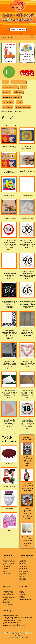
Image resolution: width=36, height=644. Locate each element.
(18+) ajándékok (8, 604)
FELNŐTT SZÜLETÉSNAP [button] (18, 82)
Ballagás (22, 570)
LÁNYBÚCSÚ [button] (7, 92)
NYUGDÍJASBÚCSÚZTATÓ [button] (23, 107)
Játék (5, 596)
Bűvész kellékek (8, 599)
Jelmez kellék (7, 573)
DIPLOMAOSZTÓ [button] (8, 107)
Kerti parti (23, 573)
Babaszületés (7, 565)
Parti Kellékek (19, 112)
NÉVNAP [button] (23, 87)
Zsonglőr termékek (9, 598)
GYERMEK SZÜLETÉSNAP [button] (10, 87)
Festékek (22, 596)
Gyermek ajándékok (9, 594)
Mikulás (22, 576)
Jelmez (5, 571)
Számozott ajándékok (6, 602)
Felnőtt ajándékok (9, 593)
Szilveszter (23, 580)
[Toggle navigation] (32, 37)
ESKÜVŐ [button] (5, 82)
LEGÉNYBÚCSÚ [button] (18, 92)
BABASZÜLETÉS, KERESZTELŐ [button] (12, 97)
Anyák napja (23, 567)
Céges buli (23, 560)
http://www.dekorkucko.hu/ (14, 625)
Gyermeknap (24, 571)
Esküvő (5, 568)
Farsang (22, 563)
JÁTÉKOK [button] (19, 102)
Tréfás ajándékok (8, 591)
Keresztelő (6, 567)
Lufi (4, 570)
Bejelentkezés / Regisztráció (18, 29)
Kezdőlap (4, 112)
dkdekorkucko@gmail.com (14, 624)
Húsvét (22, 565)
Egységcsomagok (25, 599)
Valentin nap (23, 562)
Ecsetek (22, 598)
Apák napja (23, 568)
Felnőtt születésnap (9, 562)
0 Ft (18, 33)
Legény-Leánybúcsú (9, 563)
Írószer (22, 593)
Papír (21, 591)
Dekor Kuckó (8, 37)
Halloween (23, 575)
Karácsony (23, 578)
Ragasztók (23, 594)
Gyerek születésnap (9, 560)
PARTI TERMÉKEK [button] (8, 102)
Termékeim (11, 112)
